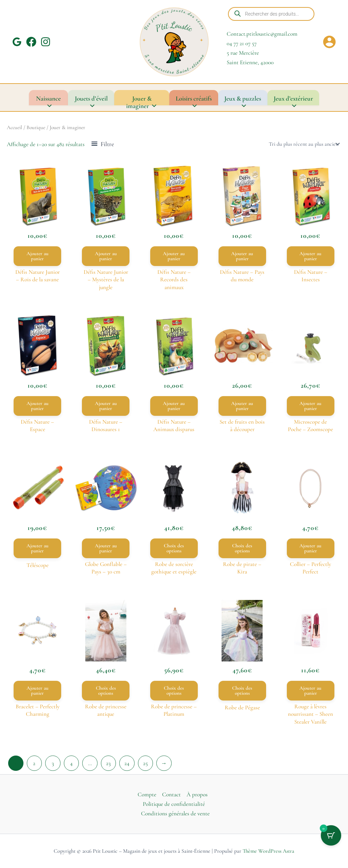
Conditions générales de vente (175, 813)
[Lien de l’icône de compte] (329, 42)
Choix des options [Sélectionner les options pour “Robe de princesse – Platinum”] (174, 690)
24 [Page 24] (127, 763)
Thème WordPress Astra (268, 851)
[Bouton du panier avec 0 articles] (331, 835)
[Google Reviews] (17, 42)
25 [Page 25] (145, 763)
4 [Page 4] (71, 763)
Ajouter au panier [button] (38, 256)
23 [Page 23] (108, 763)
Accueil (14, 127)
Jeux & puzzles (243, 100)
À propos (197, 794)
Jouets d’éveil (91, 100)
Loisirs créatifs (194, 100)
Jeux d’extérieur (293, 100)
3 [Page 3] (53, 763)
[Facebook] (31, 42)
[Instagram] (46, 42)
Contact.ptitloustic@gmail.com (262, 34)
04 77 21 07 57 (242, 43)
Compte (147, 794)
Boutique (36, 127)
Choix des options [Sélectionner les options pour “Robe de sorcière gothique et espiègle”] (174, 548)
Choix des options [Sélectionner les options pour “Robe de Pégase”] (242, 690)
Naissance (48, 100)
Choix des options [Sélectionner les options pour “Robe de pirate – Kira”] (242, 548)
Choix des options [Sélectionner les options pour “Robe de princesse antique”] (106, 690)
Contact (171, 794)
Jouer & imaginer (142, 100)
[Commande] (304, 144)
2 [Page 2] (34, 763)
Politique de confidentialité (174, 804)
